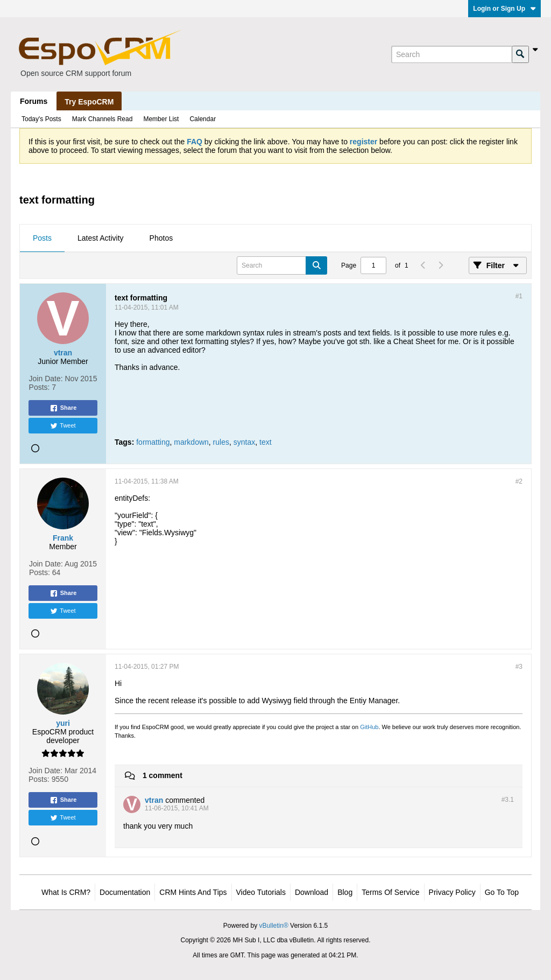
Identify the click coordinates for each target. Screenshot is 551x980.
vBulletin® (274, 926)
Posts (42, 238)
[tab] (42, 239)
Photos (161, 238)
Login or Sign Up (504, 9)
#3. (508, 800)
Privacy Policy (452, 892)
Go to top (502, 892)
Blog (345, 892)
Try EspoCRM (89, 102)
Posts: (40, 387)
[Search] (451, 54)
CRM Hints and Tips (193, 892)
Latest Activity (101, 238)
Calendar (203, 119)
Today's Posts (41, 119)
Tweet (63, 426)
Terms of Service (390, 892)
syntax (244, 442)
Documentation (125, 892)
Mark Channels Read (103, 119)
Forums (34, 101)
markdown (191, 442)
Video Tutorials (261, 892)
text (266, 442)
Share (63, 408)
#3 (519, 667)
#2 (519, 481)
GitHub (369, 727)
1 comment (163, 775)
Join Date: (46, 379)
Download (312, 892)
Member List (161, 119)
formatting (153, 442)
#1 (519, 296)
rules (221, 442)
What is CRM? (66, 892)
